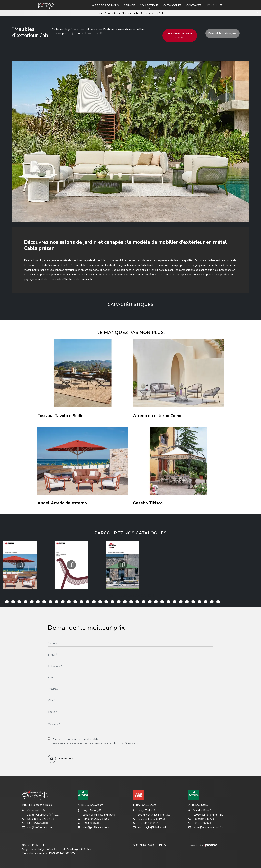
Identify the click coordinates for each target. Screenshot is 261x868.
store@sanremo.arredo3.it (206, 827)
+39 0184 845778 (201, 819)
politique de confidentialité (83, 739)
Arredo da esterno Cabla (152, 13)
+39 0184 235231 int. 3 (149, 819)
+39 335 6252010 (35, 823)
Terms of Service (124, 743)
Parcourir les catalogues (222, 33)
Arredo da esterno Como (157, 416)
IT (209, 5)
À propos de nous (105, 5)
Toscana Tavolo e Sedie (60, 416)
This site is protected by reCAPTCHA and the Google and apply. (96, 743)
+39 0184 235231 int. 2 (94, 819)
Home (100, 13)
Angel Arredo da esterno (62, 503)
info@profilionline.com (37, 827)
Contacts (194, 5)
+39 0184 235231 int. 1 (38, 819)
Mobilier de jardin (130, 13)
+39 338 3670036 (90, 823)
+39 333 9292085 (201, 823)
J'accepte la (75, 739)
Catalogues (172, 5)
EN (215, 5)
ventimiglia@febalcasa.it (150, 827)
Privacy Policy (102, 743)
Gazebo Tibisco (148, 503)
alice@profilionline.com (93, 827)
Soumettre (60, 759)
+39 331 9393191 (146, 823)
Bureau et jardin (112, 13)
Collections (149, 5)
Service (129, 5)
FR (221, 5)
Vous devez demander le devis (180, 36)
